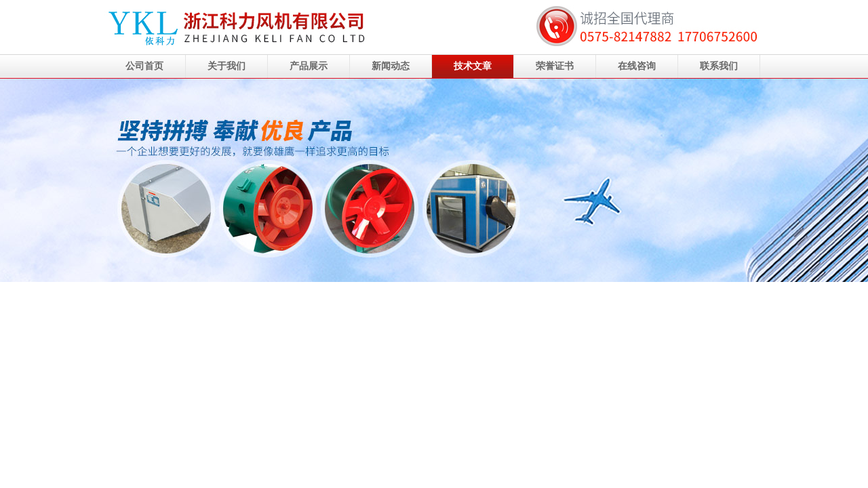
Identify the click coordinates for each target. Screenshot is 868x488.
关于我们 (226, 66)
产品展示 (309, 66)
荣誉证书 (555, 66)
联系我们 (719, 66)
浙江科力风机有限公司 (434, 180)
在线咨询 (637, 66)
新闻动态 (391, 66)
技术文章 (473, 66)
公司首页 (144, 66)
